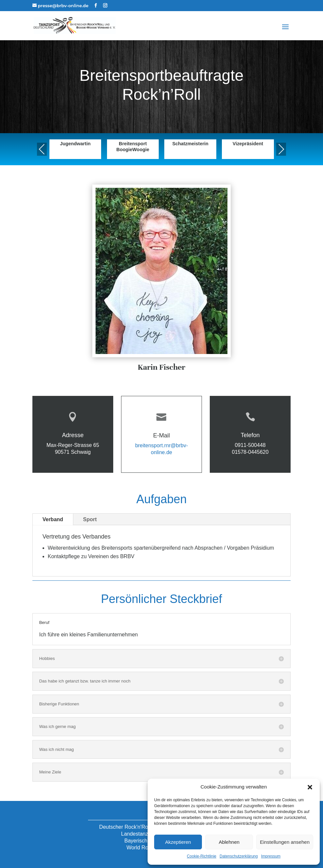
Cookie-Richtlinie (202, 856)
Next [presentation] (281, 149)
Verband (53, 519)
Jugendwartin (75, 144)
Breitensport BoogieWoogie (133, 146)
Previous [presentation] (42, 149)
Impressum (271, 856)
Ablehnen (229, 842)
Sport (90, 519)
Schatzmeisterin (190, 144)
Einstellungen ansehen (285, 842)
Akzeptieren (178, 842)
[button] (310, 787)
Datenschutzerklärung (239, 856)
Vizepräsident (248, 144)
